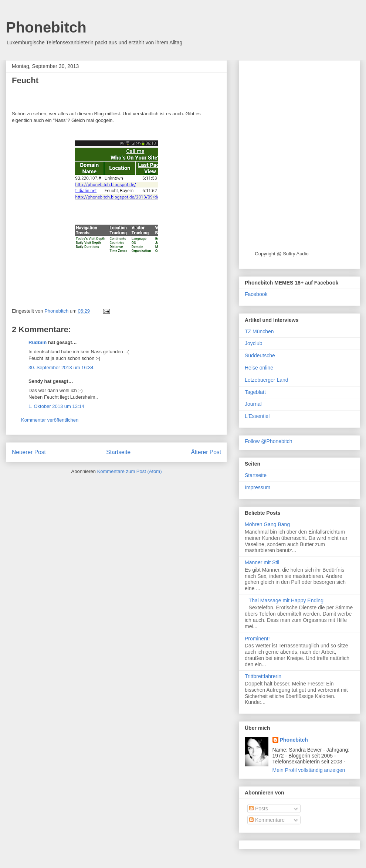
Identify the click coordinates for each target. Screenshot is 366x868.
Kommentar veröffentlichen (50, 420)
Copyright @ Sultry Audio (282, 254)
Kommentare (267, 820)
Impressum (257, 487)
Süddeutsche (260, 355)
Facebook (256, 294)
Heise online (259, 368)
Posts (259, 809)
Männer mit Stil (262, 562)
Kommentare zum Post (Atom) (130, 471)
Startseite (118, 452)
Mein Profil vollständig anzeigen (309, 770)
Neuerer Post (29, 452)
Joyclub (253, 343)
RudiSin (38, 342)
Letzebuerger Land (267, 380)
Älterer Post (206, 452)
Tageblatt (255, 392)
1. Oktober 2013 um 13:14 (56, 406)
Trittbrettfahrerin (263, 676)
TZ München (259, 331)
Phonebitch (46, 27)
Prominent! (257, 639)
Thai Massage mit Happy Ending (286, 600)
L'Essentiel (257, 416)
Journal (253, 404)
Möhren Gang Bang (267, 524)
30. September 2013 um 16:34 (61, 367)
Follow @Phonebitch (269, 441)
